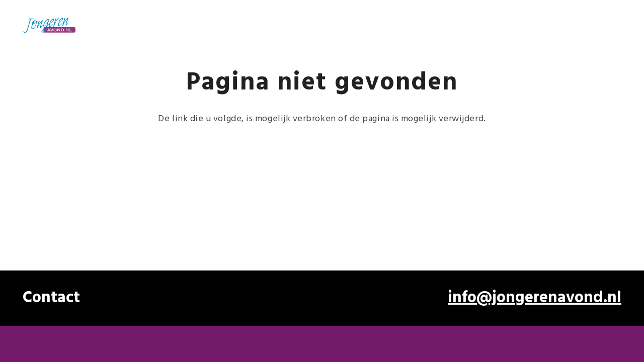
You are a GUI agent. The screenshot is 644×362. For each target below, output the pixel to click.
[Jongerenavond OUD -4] (49, 25)
